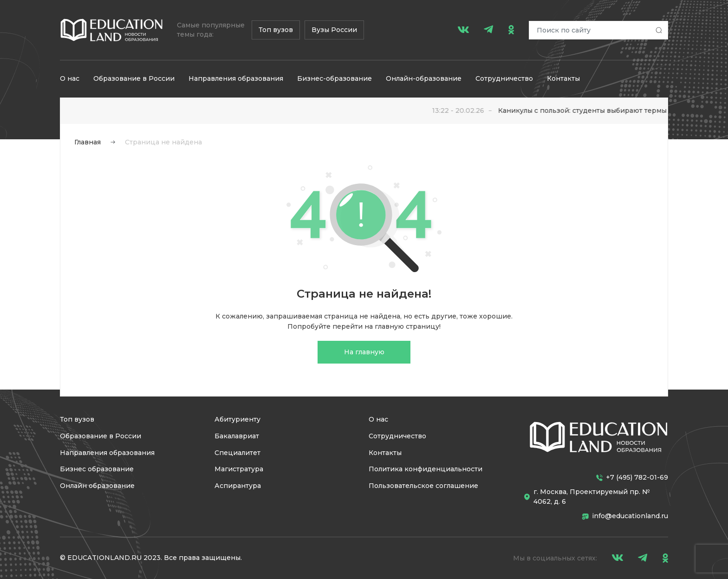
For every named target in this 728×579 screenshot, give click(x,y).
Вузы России (334, 30)
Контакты (563, 78)
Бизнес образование (97, 469)
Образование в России (134, 78)
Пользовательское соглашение (423, 486)
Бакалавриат (237, 436)
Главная (88, 142)
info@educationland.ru (625, 516)
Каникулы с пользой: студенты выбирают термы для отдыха (610, 111)
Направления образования (236, 78)
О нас (70, 78)
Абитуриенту (237, 419)
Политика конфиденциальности (426, 469)
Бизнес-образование (335, 78)
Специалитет (237, 453)
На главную (364, 352)
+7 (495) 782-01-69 (632, 477)
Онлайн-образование (424, 78)
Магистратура (239, 469)
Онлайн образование (97, 486)
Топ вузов (276, 30)
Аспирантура (238, 486)
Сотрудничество (504, 78)
